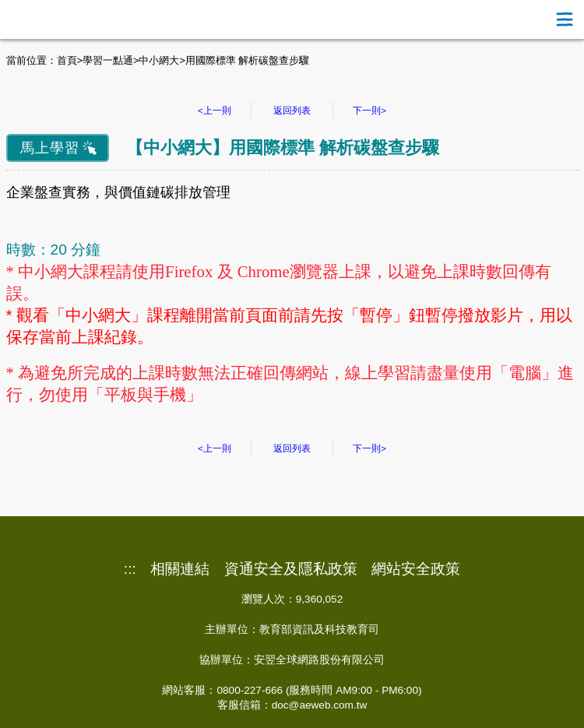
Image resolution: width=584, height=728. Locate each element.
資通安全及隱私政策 (291, 569)
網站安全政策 (416, 569)
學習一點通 (108, 60)
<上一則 (215, 111)
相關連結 (180, 569)
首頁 (67, 60)
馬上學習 (50, 148)
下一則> (369, 111)
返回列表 (292, 111)
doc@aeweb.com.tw (320, 705)
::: (130, 569)
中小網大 (159, 60)
